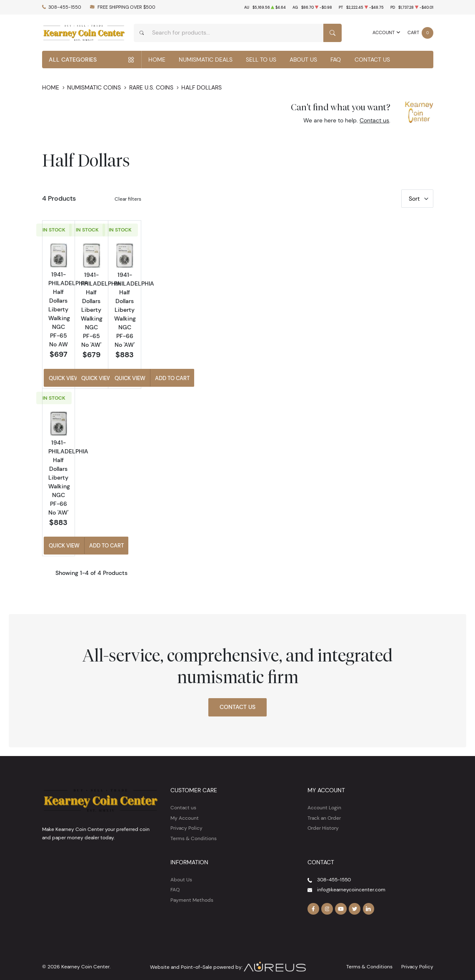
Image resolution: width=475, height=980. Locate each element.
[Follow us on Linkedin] (369, 899)
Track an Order (324, 808)
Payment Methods (192, 890)
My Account (185, 808)
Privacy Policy (186, 818)
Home (157, 60)
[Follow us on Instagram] (327, 899)
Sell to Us (261, 60)
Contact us (374, 120)
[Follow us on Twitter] (355, 899)
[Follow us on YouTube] (341, 899)
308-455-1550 (65, 7)
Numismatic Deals (206, 60)
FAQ (336, 60)
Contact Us (372, 60)
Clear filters (128, 199)
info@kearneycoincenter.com (351, 879)
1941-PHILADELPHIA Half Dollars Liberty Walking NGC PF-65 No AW (190, 331)
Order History (323, 818)
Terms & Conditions (194, 828)
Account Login (324, 797)
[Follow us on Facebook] (313, 899)
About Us (303, 60)
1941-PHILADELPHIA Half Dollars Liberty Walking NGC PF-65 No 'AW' (287, 331)
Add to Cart (213, 373)
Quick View (166, 373)
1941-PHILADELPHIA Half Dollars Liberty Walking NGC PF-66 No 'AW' (385, 331)
